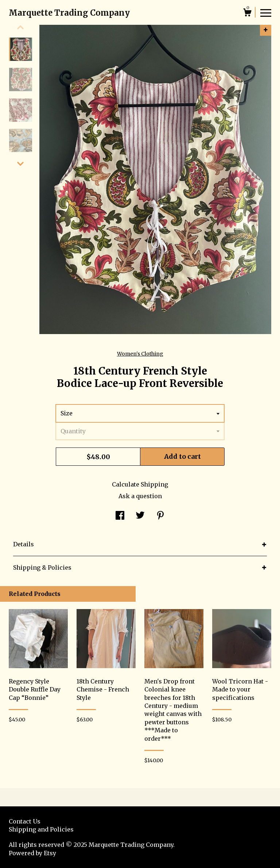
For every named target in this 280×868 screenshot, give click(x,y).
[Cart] (247, 13)
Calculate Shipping (140, 484)
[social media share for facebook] (120, 516)
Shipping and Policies (41, 829)
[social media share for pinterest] (160, 516)
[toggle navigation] (266, 12)
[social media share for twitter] (140, 516)
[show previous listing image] (20, 27)
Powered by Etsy (32, 853)
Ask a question (140, 496)
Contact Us (25, 821)
